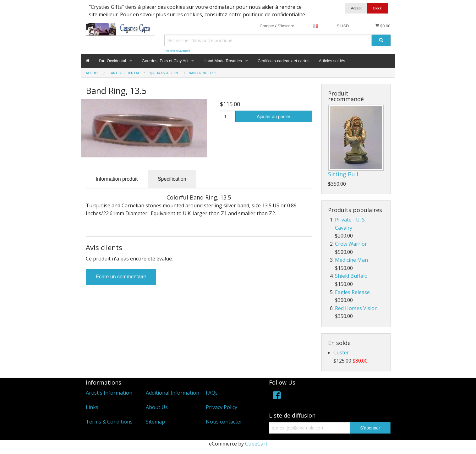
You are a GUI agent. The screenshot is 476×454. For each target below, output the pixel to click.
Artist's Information (109, 393)
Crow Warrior (351, 244)
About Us (157, 407)
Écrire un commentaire (121, 277)
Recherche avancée (177, 51)
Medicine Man (351, 260)
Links (92, 407)
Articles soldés (332, 61)
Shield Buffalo (351, 276)
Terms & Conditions (109, 422)
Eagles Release (352, 292)
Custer (341, 353)
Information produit (117, 179)
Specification (172, 179)
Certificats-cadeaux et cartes (284, 61)
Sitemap (155, 422)
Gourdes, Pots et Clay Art (165, 61)
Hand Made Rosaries (223, 61)
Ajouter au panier (274, 117)
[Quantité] (228, 116)
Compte (267, 26)
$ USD (343, 26)
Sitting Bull (343, 174)
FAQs (212, 393)
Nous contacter (224, 422)
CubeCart (256, 444)
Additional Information (172, 393)
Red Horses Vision (356, 308)
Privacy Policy (222, 407)
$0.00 (383, 26)
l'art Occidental (113, 61)
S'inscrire (286, 26)
